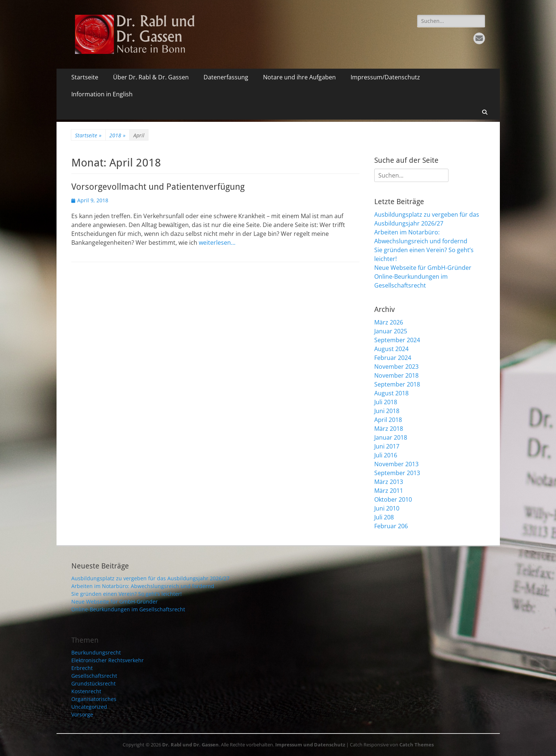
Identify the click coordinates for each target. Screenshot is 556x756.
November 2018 (396, 375)
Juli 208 (384, 517)
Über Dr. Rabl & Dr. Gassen (151, 77)
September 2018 (397, 384)
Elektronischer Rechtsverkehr (108, 660)
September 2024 (397, 340)
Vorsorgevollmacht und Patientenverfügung (158, 187)
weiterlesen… (217, 243)
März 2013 (389, 482)
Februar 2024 (393, 358)
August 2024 (391, 349)
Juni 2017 (387, 446)
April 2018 (388, 420)
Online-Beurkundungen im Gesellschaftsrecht (128, 609)
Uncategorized (89, 707)
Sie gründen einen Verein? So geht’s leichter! (127, 594)
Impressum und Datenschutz (310, 745)
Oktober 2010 (393, 499)
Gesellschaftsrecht (94, 676)
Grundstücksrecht (93, 683)
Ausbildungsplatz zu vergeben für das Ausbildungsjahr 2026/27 (150, 578)
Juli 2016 (386, 455)
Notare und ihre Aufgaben (299, 77)
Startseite (85, 77)
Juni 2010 (387, 508)
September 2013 (397, 473)
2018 (117, 135)
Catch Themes (417, 745)
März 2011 (389, 491)
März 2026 (389, 322)
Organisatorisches (94, 699)
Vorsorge (82, 714)
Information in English (102, 94)
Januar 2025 (391, 331)
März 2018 (389, 429)
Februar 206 (391, 526)
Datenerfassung (226, 77)
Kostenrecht (86, 691)
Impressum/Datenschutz (385, 77)
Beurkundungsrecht (96, 652)
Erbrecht (82, 668)
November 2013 (396, 464)
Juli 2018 (386, 402)
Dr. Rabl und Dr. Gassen (190, 745)
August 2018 (391, 393)
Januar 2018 (391, 437)
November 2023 (396, 367)
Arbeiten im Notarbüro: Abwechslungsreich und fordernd (143, 586)
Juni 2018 (387, 411)
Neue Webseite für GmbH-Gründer (423, 268)
